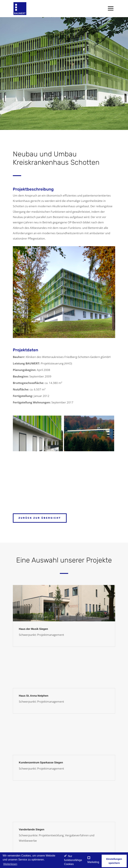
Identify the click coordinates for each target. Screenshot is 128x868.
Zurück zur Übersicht (40, 518)
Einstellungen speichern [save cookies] (114, 861)
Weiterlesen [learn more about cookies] (10, 864)
